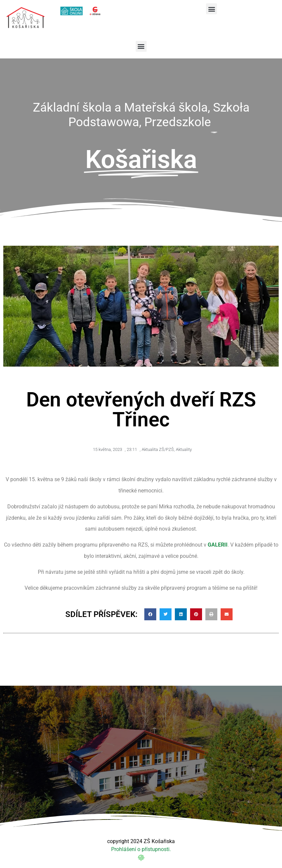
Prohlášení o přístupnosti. (141, 849)
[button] (211, 9)
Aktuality (184, 449)
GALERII (218, 545)
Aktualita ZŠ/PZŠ (158, 449)
